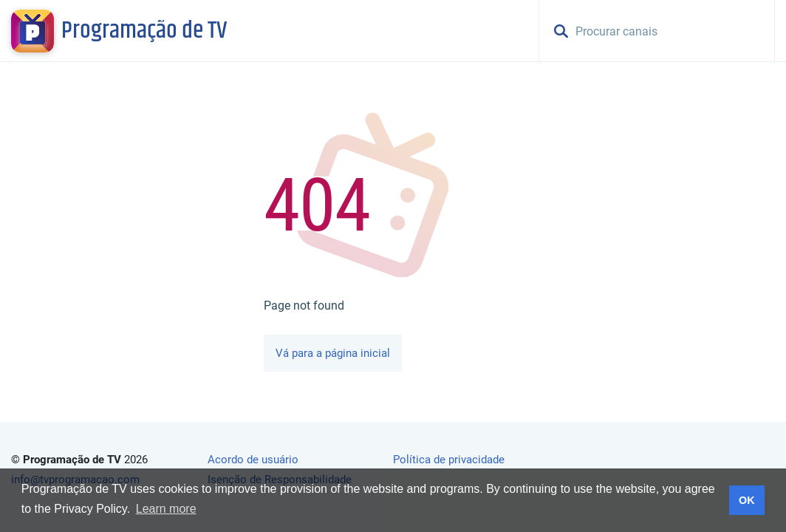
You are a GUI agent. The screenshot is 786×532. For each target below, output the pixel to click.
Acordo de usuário (253, 460)
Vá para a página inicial (333, 353)
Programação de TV (144, 31)
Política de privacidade (449, 460)
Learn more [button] (166, 509)
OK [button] (747, 500)
